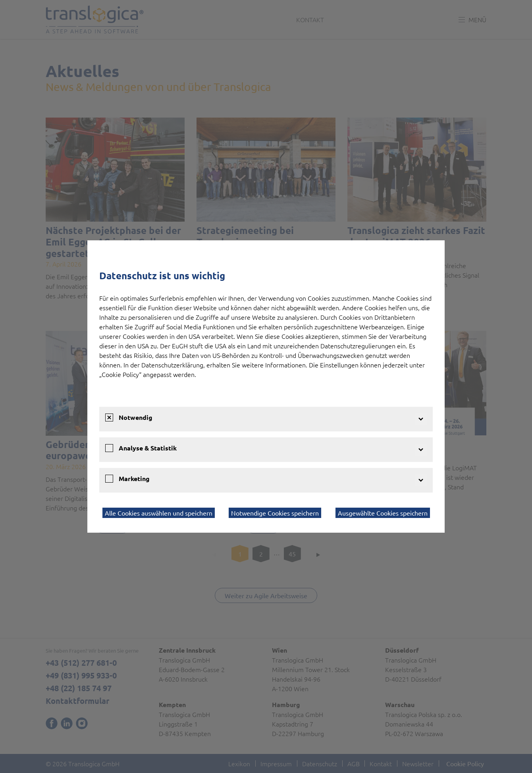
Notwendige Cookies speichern (275, 513)
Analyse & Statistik (148, 448)
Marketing (134, 478)
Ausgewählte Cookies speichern (383, 513)
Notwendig (136, 417)
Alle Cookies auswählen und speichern (159, 513)
